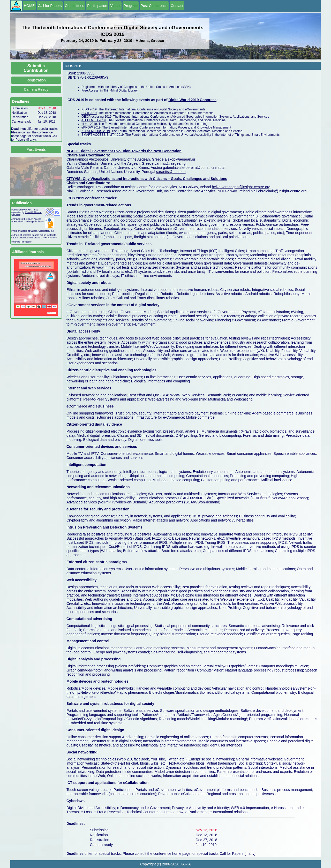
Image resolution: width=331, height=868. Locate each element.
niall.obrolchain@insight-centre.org (279, 191)
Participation (97, 6)
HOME (29, 6)
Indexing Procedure (21, 242)
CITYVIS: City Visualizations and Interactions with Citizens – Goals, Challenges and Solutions (147, 179)
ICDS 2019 (89, 109)
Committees (75, 6)
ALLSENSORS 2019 (96, 131)
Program (131, 6)
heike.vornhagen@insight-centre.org (241, 187)
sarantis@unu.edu (171, 172)
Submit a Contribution (36, 68)
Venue (115, 6)
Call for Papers (50, 6)
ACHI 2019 (89, 113)
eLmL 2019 (89, 124)
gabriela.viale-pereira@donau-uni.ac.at (194, 168)
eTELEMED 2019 (93, 120)
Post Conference (154, 6)
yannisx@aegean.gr (171, 163)
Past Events (36, 149)
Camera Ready (36, 89)
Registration (36, 80)
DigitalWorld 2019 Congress (192, 100)
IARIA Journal (50, 238)
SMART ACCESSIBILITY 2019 (103, 135)
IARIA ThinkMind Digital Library (27, 222)
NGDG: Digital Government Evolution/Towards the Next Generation (124, 151)
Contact (177, 6)
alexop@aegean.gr (180, 159)
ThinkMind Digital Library (121, 90)
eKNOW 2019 (91, 127)
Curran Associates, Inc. (43, 231)
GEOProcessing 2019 (96, 117)
